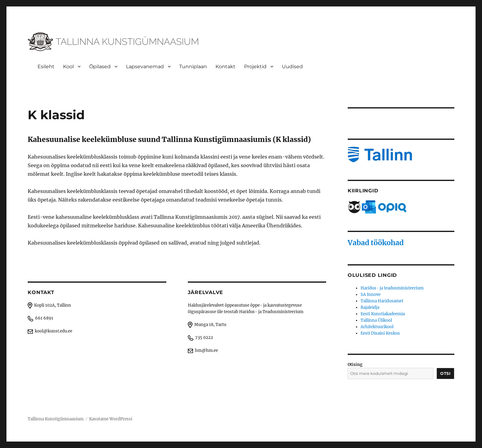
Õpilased (100, 67)
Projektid (255, 67)
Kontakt (225, 67)
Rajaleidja (370, 307)
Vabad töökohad (376, 243)
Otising (355, 365)
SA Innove (371, 295)
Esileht (46, 67)
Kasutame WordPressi (111, 419)
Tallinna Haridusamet (382, 301)
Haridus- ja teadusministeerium (392, 288)
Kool (68, 67)
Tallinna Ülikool (376, 320)
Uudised (292, 67)
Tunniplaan (193, 67)
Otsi (445, 373)
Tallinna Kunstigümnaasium (56, 419)
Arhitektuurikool (377, 327)
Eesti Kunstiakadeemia (383, 314)
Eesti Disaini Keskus (380, 333)
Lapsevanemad (145, 67)
